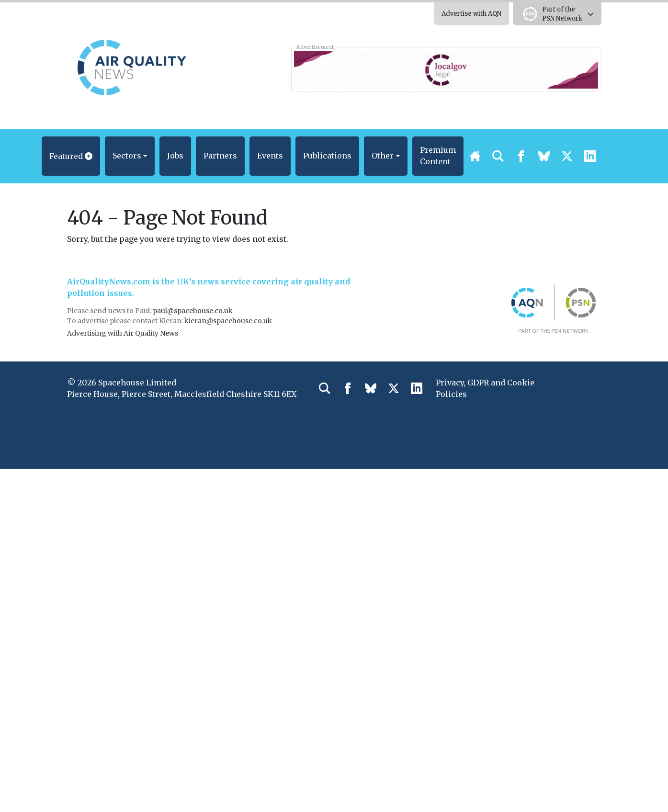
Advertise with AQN (471, 14)
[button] (71, 156)
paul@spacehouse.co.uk (193, 311)
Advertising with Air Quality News (123, 333)
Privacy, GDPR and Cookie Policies (485, 388)
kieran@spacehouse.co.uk (228, 321)
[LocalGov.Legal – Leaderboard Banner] (446, 69)
